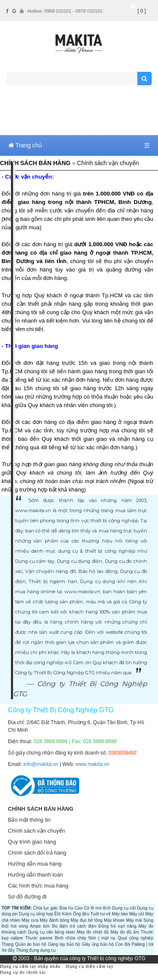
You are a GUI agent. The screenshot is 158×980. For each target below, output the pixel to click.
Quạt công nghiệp (135, 938)
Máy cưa (30, 920)
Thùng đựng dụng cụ (36, 950)
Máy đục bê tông (86, 920)
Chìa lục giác (46, 908)
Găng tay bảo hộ (64, 944)
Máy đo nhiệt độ (93, 932)
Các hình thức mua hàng (38, 886)
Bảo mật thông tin (29, 820)
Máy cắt (137, 914)
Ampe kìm (40, 926)
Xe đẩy (8, 950)
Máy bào (120, 914)
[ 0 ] (142, 11)
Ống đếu (81, 914)
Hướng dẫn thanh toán (36, 875)
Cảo (79, 908)
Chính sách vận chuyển (36, 831)
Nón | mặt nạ (102, 938)
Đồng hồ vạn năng (118, 926)
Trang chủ (25, 145)
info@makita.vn (41, 764)
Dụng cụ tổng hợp (36, 914)
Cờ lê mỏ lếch (97, 908)
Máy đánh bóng (54, 920)
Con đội (123, 944)
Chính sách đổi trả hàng (37, 853)
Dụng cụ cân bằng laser (51, 932)
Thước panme (39, 938)
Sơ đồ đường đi (27, 897)
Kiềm (67, 914)
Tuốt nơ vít (100, 914)
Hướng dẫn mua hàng (35, 864)
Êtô (58, 914)
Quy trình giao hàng (32, 842)
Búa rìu (66, 908)
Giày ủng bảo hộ (98, 944)
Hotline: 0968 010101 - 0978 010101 (65, 11)
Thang (8, 944)
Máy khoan (114, 920)
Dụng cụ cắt (124, 908)
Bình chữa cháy (71, 938)
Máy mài (134, 920)
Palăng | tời (142, 944)
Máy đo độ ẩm (125, 932)
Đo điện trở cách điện (74, 926)
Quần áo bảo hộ (31, 944)
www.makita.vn (92, 764)
